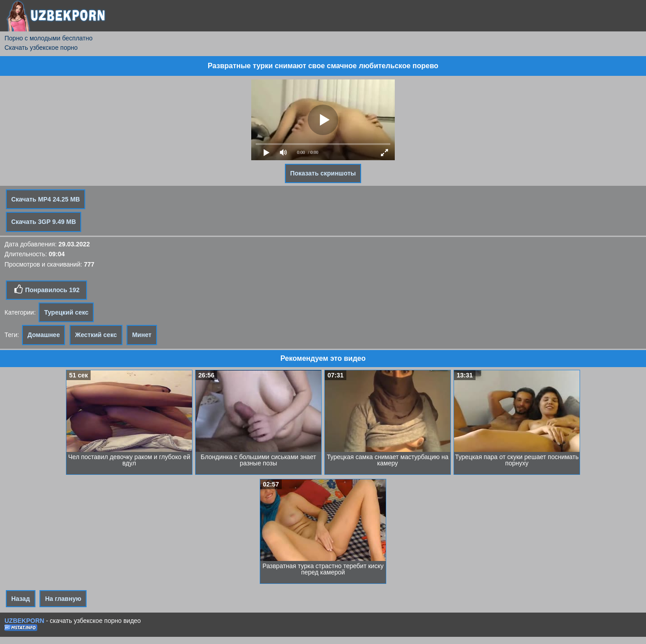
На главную (63, 599)
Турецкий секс (66, 312)
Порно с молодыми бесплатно (48, 38)
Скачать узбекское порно (41, 48)
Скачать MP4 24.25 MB (46, 199)
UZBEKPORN (24, 621)
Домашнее (44, 335)
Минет (142, 335)
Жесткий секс (96, 335)
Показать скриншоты (323, 173)
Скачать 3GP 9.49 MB (44, 222)
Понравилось (46, 289)
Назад (21, 599)
